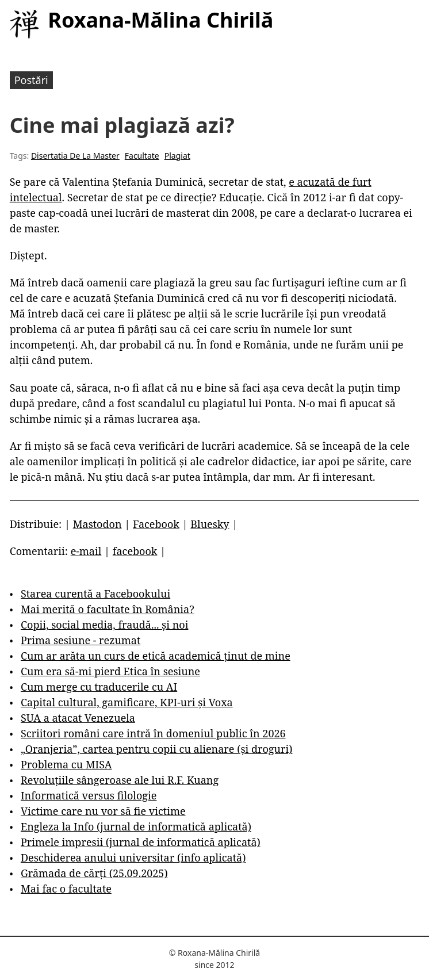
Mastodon (97, 524)
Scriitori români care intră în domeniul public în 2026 (153, 733)
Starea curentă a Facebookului (95, 594)
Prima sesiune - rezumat (81, 640)
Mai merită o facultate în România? (108, 609)
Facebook (156, 524)
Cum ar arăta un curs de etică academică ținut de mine (156, 656)
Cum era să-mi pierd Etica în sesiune (110, 671)
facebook (135, 551)
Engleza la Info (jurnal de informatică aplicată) (136, 826)
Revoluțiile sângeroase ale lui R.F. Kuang (120, 780)
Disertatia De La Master (75, 156)
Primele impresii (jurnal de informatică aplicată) (141, 842)
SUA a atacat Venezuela (78, 718)
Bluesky (210, 524)
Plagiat (177, 156)
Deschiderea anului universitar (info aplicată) (133, 857)
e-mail (86, 551)
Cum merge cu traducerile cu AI (99, 687)
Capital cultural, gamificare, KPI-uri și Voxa (127, 702)
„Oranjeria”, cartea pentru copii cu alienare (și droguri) (156, 749)
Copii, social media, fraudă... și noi (104, 625)
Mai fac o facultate (66, 889)
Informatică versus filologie (89, 795)
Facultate (142, 156)
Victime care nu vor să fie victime (103, 811)
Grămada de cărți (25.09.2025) (94, 873)
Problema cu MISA (66, 764)
